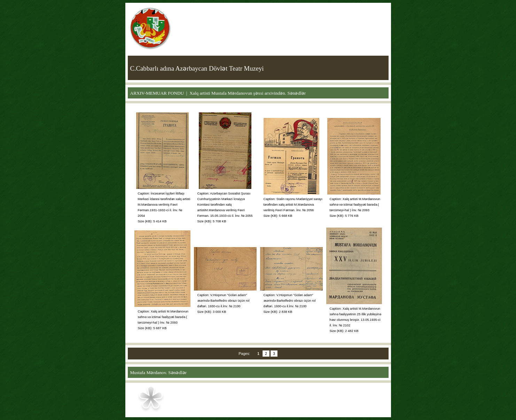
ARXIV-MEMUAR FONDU (157, 93)
